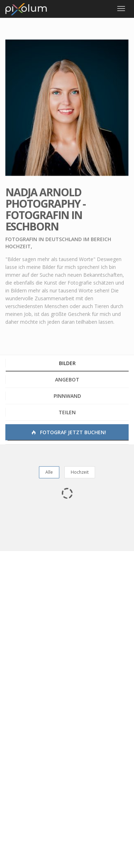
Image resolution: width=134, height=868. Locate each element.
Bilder (67, 363)
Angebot (67, 380)
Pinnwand (67, 396)
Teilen (67, 412)
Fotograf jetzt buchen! (68, 432)
